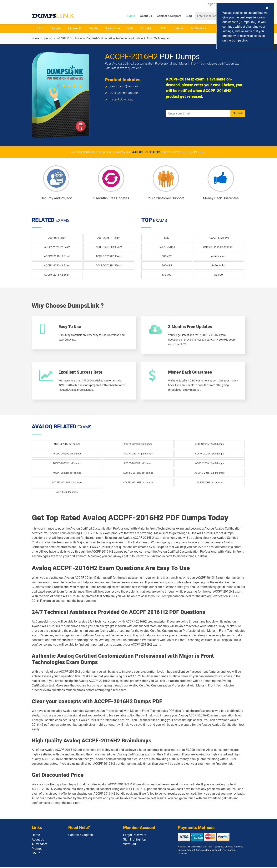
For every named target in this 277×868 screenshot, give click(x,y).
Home (131, 16)
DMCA (36, 854)
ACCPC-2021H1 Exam (109, 266)
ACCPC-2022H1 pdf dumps (209, 455)
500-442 (167, 256)
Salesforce (112, 29)
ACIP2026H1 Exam (109, 238)
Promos (37, 850)
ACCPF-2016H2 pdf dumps (138, 464)
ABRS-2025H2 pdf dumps (67, 445)
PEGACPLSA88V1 (219, 238)
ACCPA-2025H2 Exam (57, 247)
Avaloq (48, 39)
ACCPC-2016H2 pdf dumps (209, 445)
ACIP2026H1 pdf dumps (209, 484)
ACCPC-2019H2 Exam (57, 256)
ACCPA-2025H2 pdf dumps (138, 445)
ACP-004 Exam (57, 238)
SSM (167, 238)
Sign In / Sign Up (135, 841)
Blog (189, 16)
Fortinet (178, 29)
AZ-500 (218, 275)
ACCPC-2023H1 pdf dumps (67, 464)
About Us (146, 16)
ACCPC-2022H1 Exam (109, 256)
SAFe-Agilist (219, 266)
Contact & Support (169, 16)
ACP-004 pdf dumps (67, 493)
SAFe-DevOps (167, 247)
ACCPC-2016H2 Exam (109, 247)
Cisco (39, 29)
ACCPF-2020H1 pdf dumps (67, 474)
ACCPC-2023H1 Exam (57, 266)
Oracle (93, 29)
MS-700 (167, 275)
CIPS (162, 29)
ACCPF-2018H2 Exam (57, 275)
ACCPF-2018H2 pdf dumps (209, 464)
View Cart (130, 845)
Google (56, 29)
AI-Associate (219, 256)
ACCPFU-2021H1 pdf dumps (138, 484)
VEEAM (146, 29)
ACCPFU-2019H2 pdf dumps (67, 484)
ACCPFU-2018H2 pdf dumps (209, 474)
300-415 (167, 266)
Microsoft (75, 29)
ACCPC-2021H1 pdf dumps (138, 455)
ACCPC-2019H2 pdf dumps (67, 455)
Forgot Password (135, 836)
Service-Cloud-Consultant (218, 247)
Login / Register (216, 4)
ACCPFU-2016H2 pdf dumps (138, 474)
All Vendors (199, 29)
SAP (130, 29)
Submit (238, 113)
